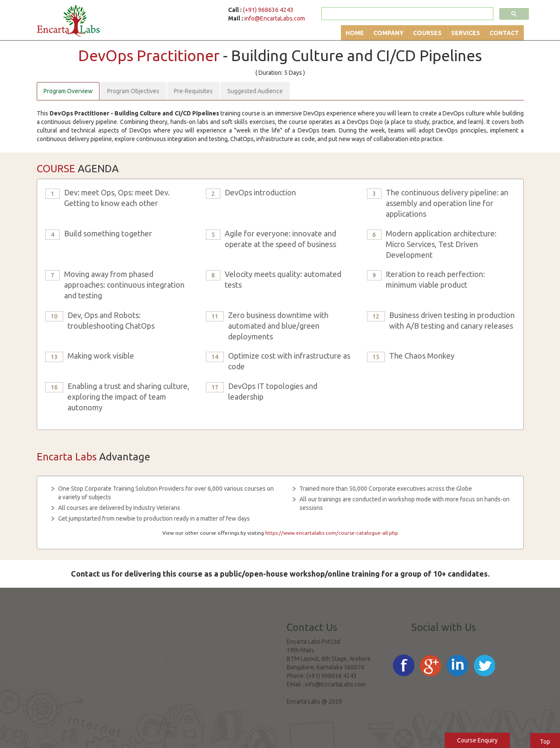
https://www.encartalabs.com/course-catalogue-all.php (332, 533)
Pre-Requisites (193, 91)
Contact (504, 33)
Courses (427, 33)
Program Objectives (133, 91)
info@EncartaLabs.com (275, 18)
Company (388, 33)
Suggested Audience (255, 91)
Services (466, 33)
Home (355, 33)
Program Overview (68, 91)
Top (545, 742)
